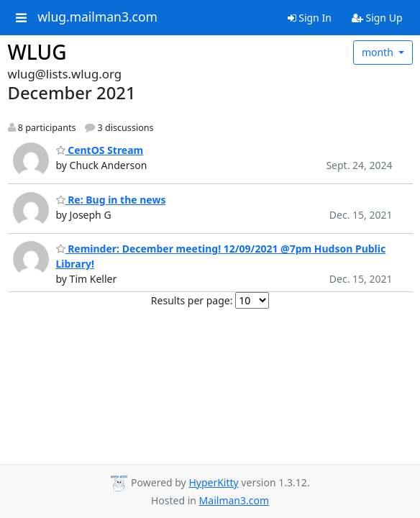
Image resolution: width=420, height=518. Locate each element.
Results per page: (192, 300)
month (379, 52)
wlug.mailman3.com (97, 17)
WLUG (37, 52)
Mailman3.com (234, 500)
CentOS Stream (100, 150)
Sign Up (377, 18)
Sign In (310, 18)
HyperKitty (213, 482)
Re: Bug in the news (111, 200)
